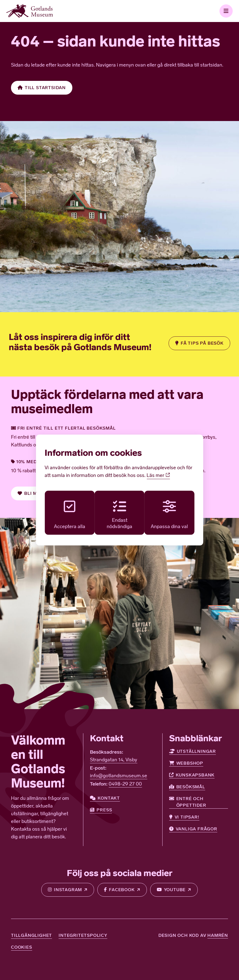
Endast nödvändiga (119, 515)
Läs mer (158, 475)
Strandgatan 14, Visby (114, 760)
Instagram (64, 890)
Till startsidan (42, 88)
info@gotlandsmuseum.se (119, 776)
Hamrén (218, 935)
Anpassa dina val (170, 515)
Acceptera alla (68, 515)
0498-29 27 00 (125, 784)
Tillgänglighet (31, 935)
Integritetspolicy (83, 935)
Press (101, 810)
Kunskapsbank (192, 775)
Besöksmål (187, 787)
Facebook (119, 890)
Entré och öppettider (188, 802)
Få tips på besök (199, 343)
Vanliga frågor (193, 829)
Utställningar (193, 751)
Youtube (172, 890)
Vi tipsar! (184, 817)
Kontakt (105, 798)
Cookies (22, 947)
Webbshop (186, 763)
